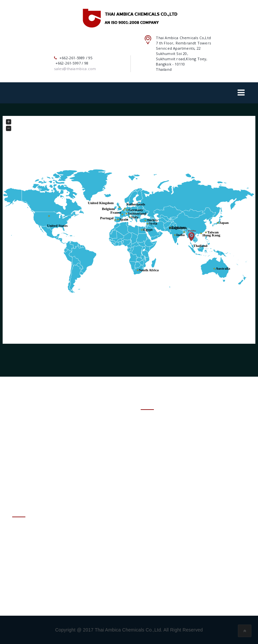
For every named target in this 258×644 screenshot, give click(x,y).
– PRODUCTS (156, 441)
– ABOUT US (155, 431)
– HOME (150, 421)
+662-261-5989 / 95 (45, 573)
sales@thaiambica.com (49, 557)
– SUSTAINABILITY (161, 460)
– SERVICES (153, 451)
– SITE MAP (154, 480)
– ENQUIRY (153, 470)
